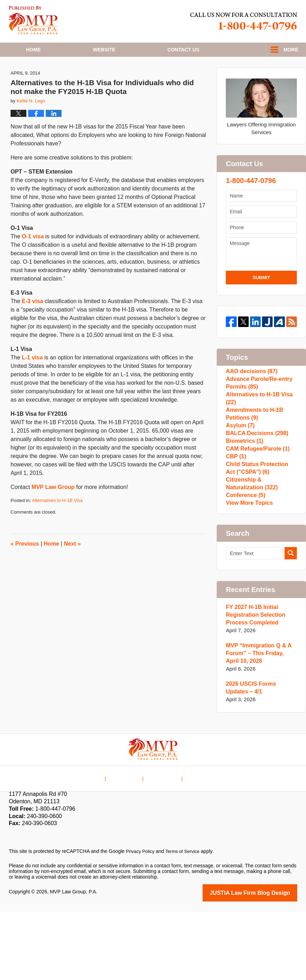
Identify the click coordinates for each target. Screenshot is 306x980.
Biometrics (243, 487)
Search (291, 623)
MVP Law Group (53, 511)
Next (72, 567)
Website (104, 50)
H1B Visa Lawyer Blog (33, 20)
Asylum (239, 465)
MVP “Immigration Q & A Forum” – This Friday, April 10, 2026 (260, 723)
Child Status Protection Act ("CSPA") (260, 525)
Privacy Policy (141, 921)
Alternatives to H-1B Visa (57, 524)
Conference (244, 559)
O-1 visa (33, 260)
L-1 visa (32, 381)
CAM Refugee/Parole (256, 499)
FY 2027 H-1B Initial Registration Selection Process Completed (254, 684)
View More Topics (248, 570)
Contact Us (163, 842)
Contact (183, 50)
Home (33, 50)
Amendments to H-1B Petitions (253, 450)
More (291, 50)
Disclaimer (129, 842)
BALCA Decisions (255, 476)
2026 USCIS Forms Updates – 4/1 (260, 757)
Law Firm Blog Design (264, 962)
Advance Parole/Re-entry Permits (257, 412)
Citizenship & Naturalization (261, 544)
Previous (25, 567)
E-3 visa (32, 325)
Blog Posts (197, 842)
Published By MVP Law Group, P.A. (244, 21)
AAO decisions (250, 397)
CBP (235, 510)
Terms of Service (186, 921)
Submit (261, 301)
